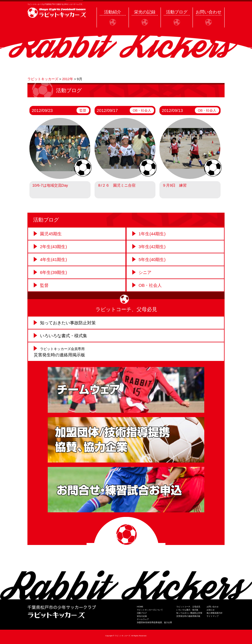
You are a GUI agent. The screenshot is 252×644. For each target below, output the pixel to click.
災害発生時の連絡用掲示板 (188, 616)
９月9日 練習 (174, 185)
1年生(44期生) (152, 234)
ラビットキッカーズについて (150, 610)
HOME (140, 607)
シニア (145, 272)
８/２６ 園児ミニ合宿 (117, 185)
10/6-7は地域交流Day (50, 185)
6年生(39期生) (53, 272)
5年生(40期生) (152, 260)
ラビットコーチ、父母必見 (188, 607)
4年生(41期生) (53, 260)
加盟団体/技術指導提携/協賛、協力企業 (154, 622)
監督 (83, 110)
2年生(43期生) (53, 247)
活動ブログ (142, 613)
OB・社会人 (142, 110)
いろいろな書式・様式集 (64, 336)
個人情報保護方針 (215, 613)
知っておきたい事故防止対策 (68, 323)
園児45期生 (51, 234)
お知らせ (211, 610)
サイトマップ (213, 616)
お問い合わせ (213, 607)
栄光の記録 (142, 616)
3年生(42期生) (152, 247)
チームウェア (143, 619)
